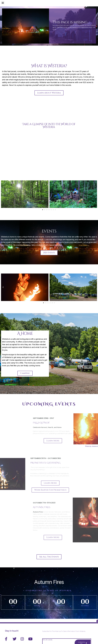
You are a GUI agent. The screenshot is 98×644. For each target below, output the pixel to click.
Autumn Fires (49, 586)
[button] (3, 3)
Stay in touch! (12, 637)
